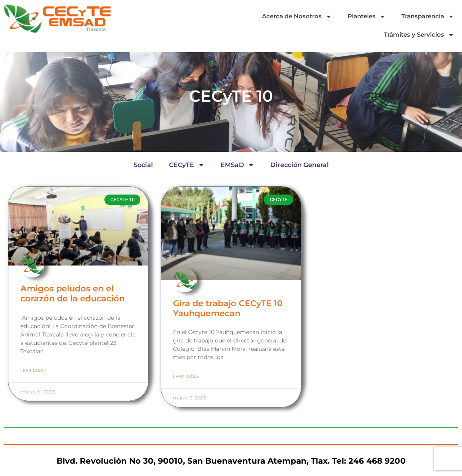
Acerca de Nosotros (297, 17)
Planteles (367, 17)
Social (143, 165)
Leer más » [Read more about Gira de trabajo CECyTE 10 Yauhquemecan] (186, 377)
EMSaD (237, 165)
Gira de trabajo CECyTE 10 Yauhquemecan (228, 308)
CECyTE (187, 165)
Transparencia (428, 17)
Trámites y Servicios (419, 35)
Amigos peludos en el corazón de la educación (73, 293)
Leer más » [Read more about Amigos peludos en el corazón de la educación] (33, 371)
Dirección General (300, 165)
